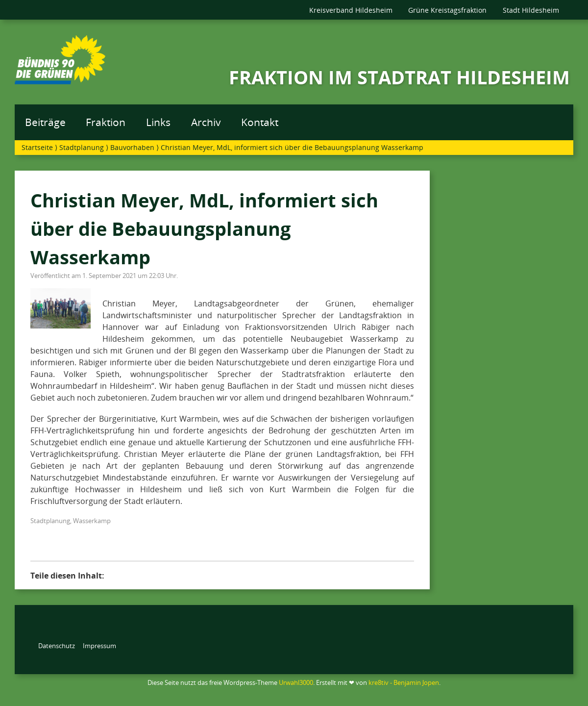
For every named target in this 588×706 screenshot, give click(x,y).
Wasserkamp (92, 521)
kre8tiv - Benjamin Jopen (404, 682)
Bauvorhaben (132, 147)
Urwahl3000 (296, 682)
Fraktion (106, 122)
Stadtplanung (82, 147)
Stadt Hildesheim (531, 10)
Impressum (99, 646)
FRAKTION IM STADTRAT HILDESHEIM (399, 77)
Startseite (37, 147)
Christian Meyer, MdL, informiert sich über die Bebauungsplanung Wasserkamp (204, 228)
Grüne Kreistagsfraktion (447, 10)
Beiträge (45, 122)
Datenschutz (57, 646)
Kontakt (260, 122)
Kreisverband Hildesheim (351, 10)
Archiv (206, 122)
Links (158, 122)
